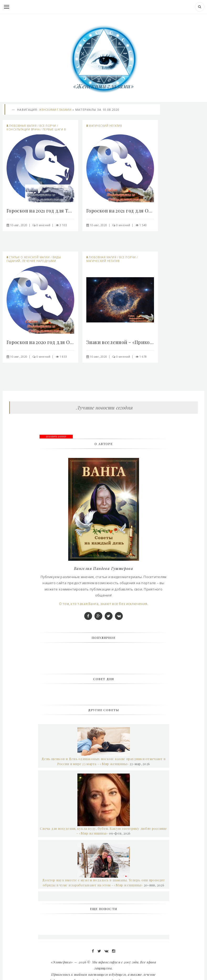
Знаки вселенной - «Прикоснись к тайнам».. (120, 342)
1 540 (143, 225)
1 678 (143, 357)
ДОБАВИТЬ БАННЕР (56, 437)
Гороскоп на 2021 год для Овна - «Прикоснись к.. (120, 211)
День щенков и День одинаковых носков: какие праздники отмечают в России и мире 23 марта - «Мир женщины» (104, 761)
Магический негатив (105, 126)
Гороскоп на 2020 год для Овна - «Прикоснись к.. (40, 342)
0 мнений (44, 225)
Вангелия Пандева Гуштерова (104, 569)
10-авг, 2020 (19, 225)
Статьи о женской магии (29, 257)
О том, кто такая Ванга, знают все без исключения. (104, 604)
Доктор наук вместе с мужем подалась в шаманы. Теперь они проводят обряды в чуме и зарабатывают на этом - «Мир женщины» (104, 882)
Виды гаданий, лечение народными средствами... (34, 261)
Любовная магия (23, 126)
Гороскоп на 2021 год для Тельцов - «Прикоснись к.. (40, 211)
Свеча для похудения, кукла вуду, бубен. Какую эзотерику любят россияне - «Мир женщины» (103, 831)
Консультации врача (23, 129)
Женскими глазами (55, 110)
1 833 (63, 357)
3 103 (63, 225)
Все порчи (48, 126)
